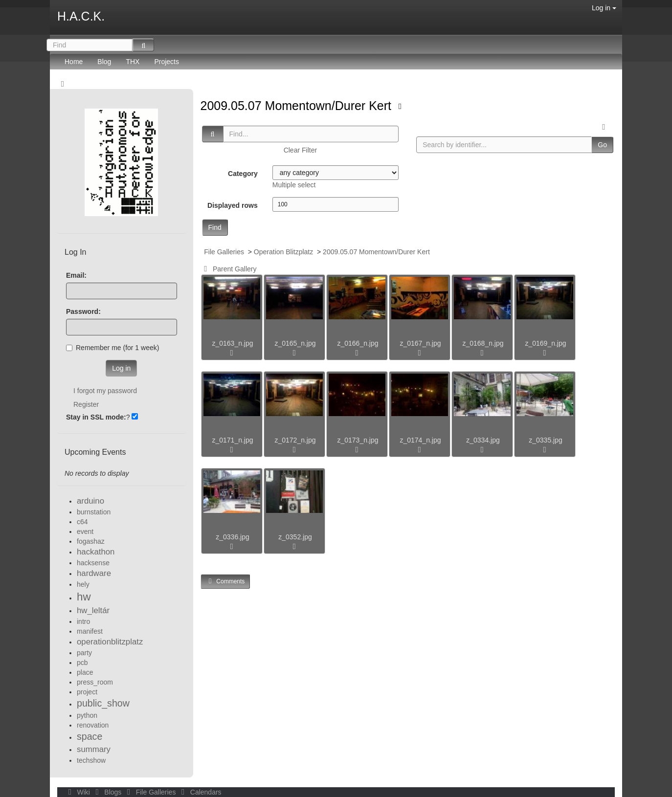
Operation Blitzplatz (283, 252)
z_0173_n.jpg (358, 440)
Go (602, 145)
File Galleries (224, 252)
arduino (90, 501)
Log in (604, 8)
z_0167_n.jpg (420, 343)
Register (86, 404)
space (90, 736)
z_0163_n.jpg (232, 343)
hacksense (93, 563)
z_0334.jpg (483, 440)
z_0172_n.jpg (295, 440)
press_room (95, 682)
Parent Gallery (229, 269)
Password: (83, 311)
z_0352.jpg (295, 537)
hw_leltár (93, 610)
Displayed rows (233, 205)
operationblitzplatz (110, 642)
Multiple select (294, 185)
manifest (90, 631)
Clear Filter (300, 150)
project (87, 692)
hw (84, 597)
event (85, 531)
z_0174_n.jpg (420, 440)
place (85, 672)
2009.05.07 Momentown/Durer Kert (298, 106)
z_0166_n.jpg (358, 343)
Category (243, 174)
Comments (225, 581)
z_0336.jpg (233, 537)
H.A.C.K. (81, 16)
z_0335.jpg (546, 440)
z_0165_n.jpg (295, 343)
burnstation (94, 512)
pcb (82, 663)
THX (133, 62)
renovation (93, 725)
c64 (82, 522)
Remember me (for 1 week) (112, 348)
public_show (103, 703)
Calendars (199, 792)
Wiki (78, 792)
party (84, 653)
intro (83, 621)
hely (83, 584)
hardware (94, 573)
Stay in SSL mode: (96, 417)
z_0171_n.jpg (232, 440)
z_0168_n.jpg (483, 343)
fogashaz (91, 541)
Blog (104, 62)
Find (215, 227)
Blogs (108, 792)
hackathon (96, 552)
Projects (167, 62)
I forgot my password (105, 391)
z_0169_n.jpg (545, 343)
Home (74, 62)
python (87, 715)
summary (94, 749)
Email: (76, 275)
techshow (91, 760)
